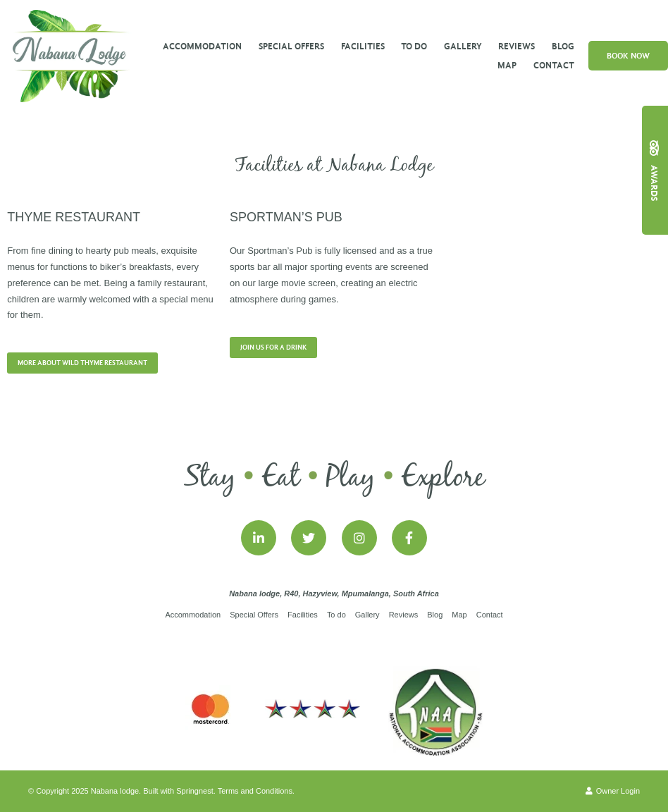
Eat (281, 478)
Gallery (463, 46)
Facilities (363, 46)
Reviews (517, 46)
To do (414, 46)
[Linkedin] (259, 538)
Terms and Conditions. (256, 791)
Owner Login (613, 791)
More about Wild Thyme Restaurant (82, 363)
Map (507, 65)
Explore (443, 478)
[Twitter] (309, 538)
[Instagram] (359, 538)
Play (351, 478)
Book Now (628, 56)
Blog (563, 46)
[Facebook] (409, 538)
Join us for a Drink (273, 347)
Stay (210, 478)
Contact (554, 65)
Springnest (195, 791)
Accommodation (202, 46)
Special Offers (291, 46)
